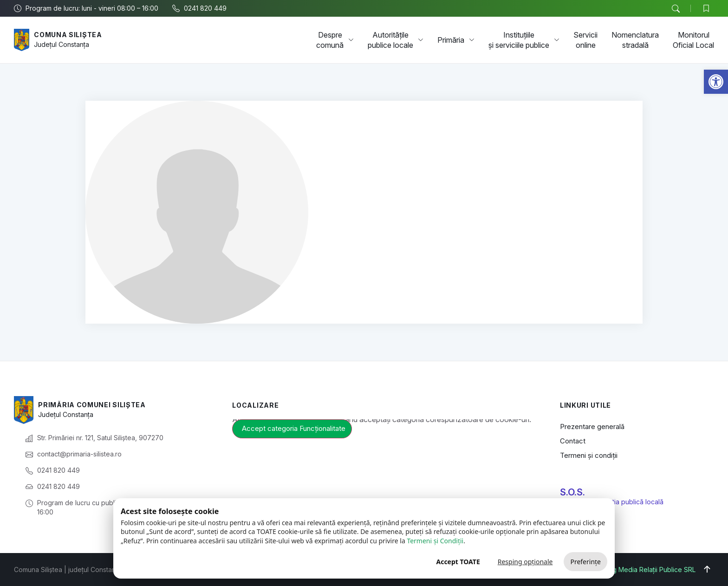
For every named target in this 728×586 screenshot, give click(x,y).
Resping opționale (525, 562)
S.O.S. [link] (572, 492)
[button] (676, 9)
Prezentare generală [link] (592, 426)
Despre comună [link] (335, 40)
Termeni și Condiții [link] (435, 541)
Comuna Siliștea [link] (68, 35)
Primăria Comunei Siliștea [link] (92, 405)
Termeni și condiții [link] (589, 455)
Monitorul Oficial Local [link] (693, 40)
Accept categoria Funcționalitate (294, 428)
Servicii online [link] (585, 40)
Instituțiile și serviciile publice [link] (524, 40)
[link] (716, 82)
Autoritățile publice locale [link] (396, 40)
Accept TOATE (458, 562)
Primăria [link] (456, 40)
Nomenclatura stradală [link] (635, 40)
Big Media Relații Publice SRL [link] (651, 570)
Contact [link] (573, 441)
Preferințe (585, 562)
